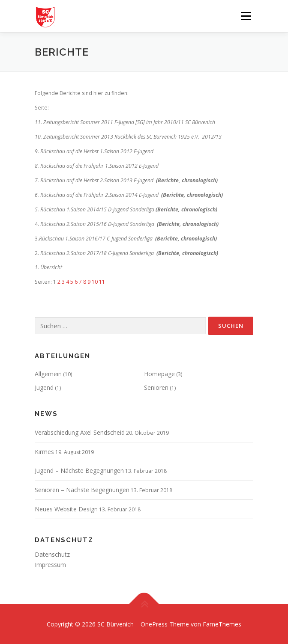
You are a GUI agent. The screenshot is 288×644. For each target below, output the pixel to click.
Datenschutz (52, 554)
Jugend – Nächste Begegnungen (79, 470)
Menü (245, 16)
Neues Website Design (66, 509)
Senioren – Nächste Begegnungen (82, 490)
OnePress (154, 624)
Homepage (159, 374)
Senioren (156, 387)
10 (95, 282)
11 (102, 282)
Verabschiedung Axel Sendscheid (80, 432)
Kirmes (44, 452)
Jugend (44, 387)
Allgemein (48, 374)
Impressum (50, 565)
